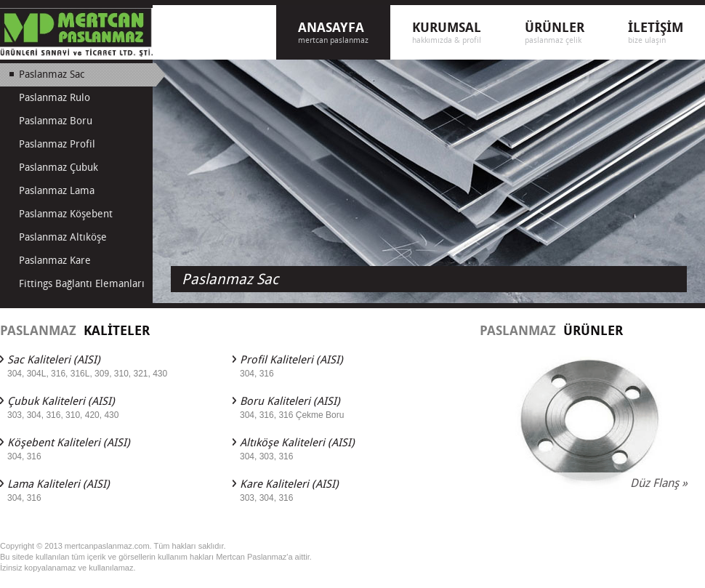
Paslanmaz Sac (230, 279)
